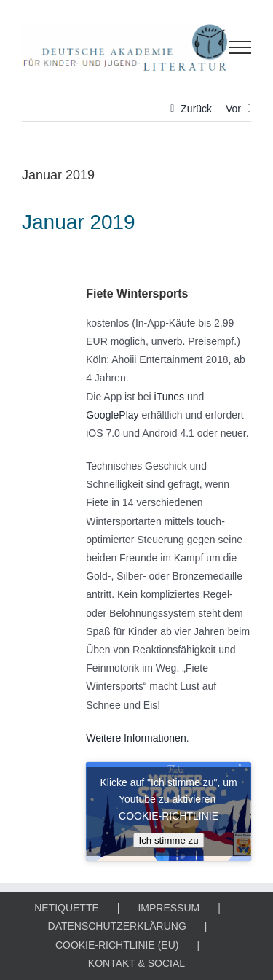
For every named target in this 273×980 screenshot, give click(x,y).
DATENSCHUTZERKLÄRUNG (117, 926)
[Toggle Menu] (241, 47)
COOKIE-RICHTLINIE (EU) (117, 945)
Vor (233, 109)
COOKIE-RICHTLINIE (169, 816)
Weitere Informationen (136, 738)
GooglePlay (112, 415)
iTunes (170, 397)
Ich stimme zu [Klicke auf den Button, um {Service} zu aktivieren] (168, 840)
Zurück (196, 109)
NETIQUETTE (67, 908)
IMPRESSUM (169, 908)
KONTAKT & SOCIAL (136, 963)
